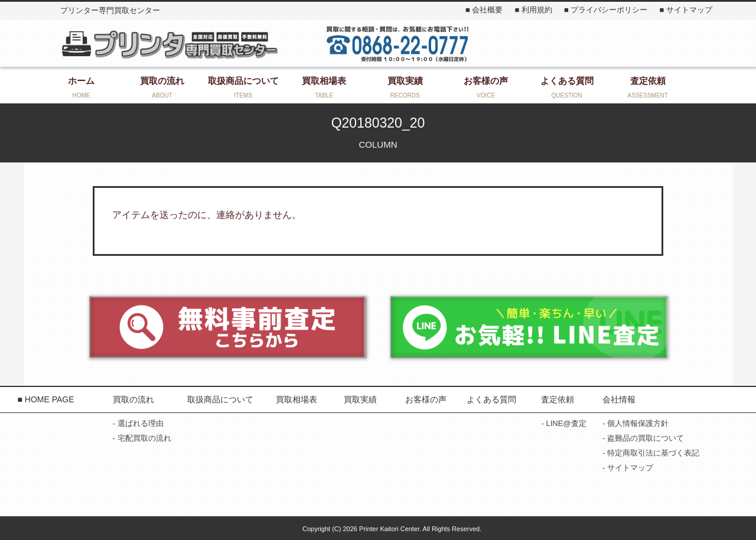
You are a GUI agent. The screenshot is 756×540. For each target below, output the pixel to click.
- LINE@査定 (563, 423)
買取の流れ (133, 399)
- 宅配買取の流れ (142, 438)
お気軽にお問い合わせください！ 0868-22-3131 (397, 43)
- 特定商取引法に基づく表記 (651, 453)
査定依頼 (558, 399)
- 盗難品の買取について (643, 438)
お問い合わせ (591, 43)
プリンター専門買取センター (169, 44)
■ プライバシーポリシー (606, 10)
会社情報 (619, 399)
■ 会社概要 (484, 10)
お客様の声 (426, 399)
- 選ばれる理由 (138, 423)
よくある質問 (491, 399)
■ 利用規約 (533, 10)
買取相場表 (296, 399)
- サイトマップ (628, 468)
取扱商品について (220, 399)
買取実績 (360, 399)
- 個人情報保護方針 (636, 423)
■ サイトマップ (685, 10)
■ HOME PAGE (45, 399)
